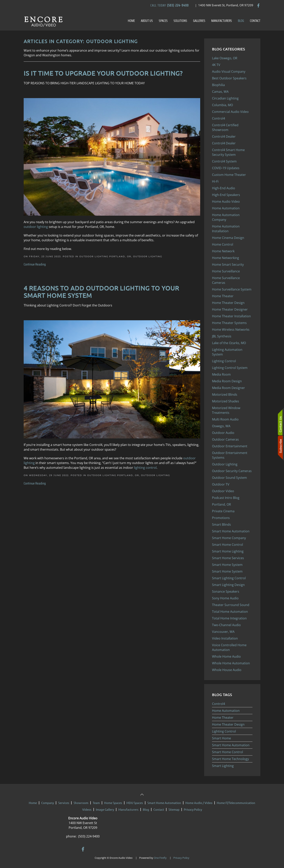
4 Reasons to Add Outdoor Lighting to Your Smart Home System (101, 292)
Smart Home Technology (230, 759)
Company (48, 803)
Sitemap (174, 809)
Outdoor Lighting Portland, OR (105, 256)
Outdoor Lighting (148, 256)
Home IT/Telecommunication (236, 803)
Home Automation (226, 711)
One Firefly (160, 858)
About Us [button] (147, 21)
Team (96, 803)
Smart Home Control (227, 752)
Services (64, 803)
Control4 (219, 704)
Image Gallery (105, 809)
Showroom (81, 803)
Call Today (170, 5)
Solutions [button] (180, 21)
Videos (87, 809)
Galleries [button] (199, 21)
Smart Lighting (223, 766)
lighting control (145, 468)
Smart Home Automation (231, 745)
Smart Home (221, 738)
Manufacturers (222, 21)
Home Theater (223, 718)
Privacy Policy (193, 809)
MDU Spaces (135, 803)
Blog (241, 21)
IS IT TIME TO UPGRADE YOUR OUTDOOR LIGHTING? (103, 73)
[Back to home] (43, 21)
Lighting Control (224, 731)
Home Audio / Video (199, 803)
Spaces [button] (163, 21)
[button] (142, 795)
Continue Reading (35, 264)
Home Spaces (113, 803)
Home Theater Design (228, 724)
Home (131, 21)
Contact (255, 21)
